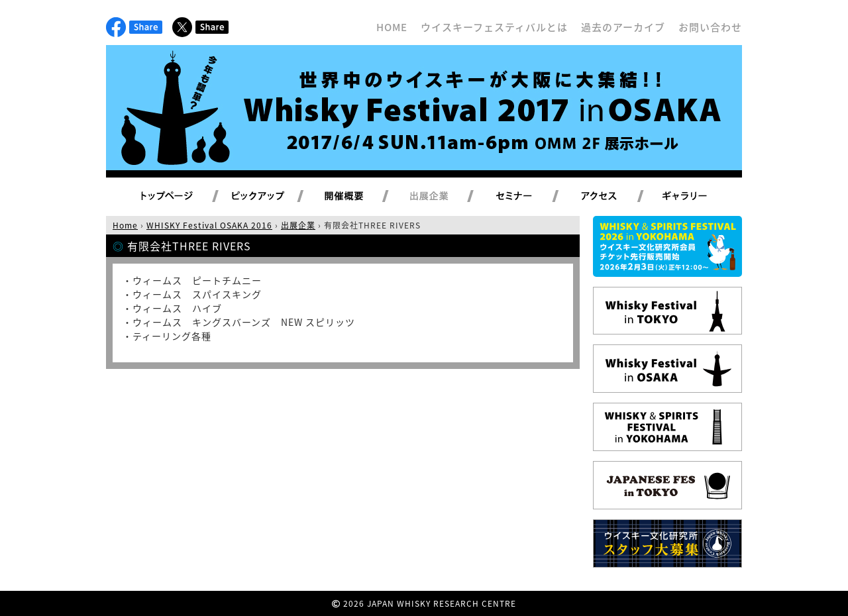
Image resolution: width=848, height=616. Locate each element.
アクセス (615, 197)
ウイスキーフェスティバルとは (494, 27)
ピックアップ (275, 197)
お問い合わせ (710, 27)
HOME (392, 27)
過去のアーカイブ (623, 27)
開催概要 (360, 197)
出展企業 (445, 197)
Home (125, 225)
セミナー (530, 197)
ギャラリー (700, 197)
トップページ (169, 197)
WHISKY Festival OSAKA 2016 (209, 225)
